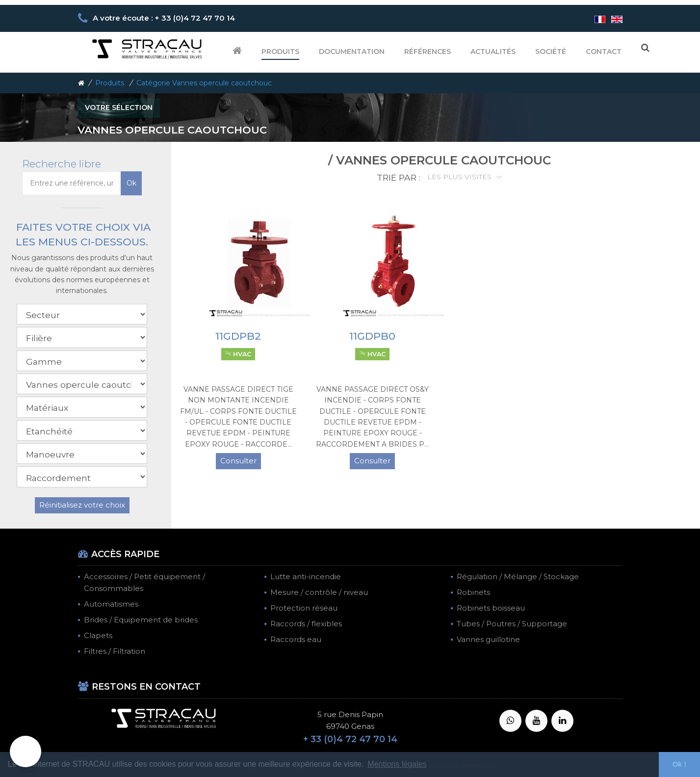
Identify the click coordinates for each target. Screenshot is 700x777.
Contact (604, 52)
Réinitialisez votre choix (82, 505)
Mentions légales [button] (397, 764)
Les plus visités (460, 177)
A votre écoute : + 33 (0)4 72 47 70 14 (164, 18)
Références (428, 52)
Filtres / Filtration (115, 651)
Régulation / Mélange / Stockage (518, 576)
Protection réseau (304, 608)
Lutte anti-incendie (306, 576)
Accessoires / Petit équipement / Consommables (144, 582)
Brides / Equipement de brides (141, 620)
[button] (26, 751)
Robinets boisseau (491, 608)
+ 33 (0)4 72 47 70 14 (350, 739)
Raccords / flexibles (306, 624)
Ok (131, 183)
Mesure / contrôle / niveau (319, 592)
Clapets (98, 635)
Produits (280, 52)
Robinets (473, 592)
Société (551, 52)
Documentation (352, 52)
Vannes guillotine (488, 639)
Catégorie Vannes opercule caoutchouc (204, 83)
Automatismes (111, 604)
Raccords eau (296, 639)
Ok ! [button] (679, 764)
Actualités (493, 52)
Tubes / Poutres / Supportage (512, 624)
